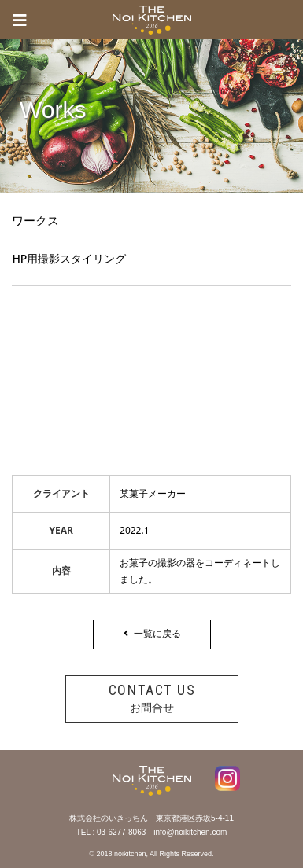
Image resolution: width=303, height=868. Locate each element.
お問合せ (152, 697)
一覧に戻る (151, 633)
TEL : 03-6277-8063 (111, 832)
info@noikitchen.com (190, 832)
